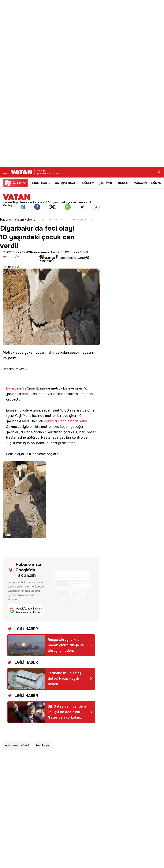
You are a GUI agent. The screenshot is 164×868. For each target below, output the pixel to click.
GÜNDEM (88, 183)
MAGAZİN (140, 183)
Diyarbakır (14, 388)
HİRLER (14, 183)
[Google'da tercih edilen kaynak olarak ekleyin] (51, 589)
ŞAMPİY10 (105, 183)
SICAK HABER (41, 183)
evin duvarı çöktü (17, 745)
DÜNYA (156, 183)
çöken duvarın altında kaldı (65, 421)
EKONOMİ (123, 183)
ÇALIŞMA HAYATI (66, 183)
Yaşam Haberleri (26, 220)
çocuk (27, 394)
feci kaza (42, 745)
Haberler (6, 220)
